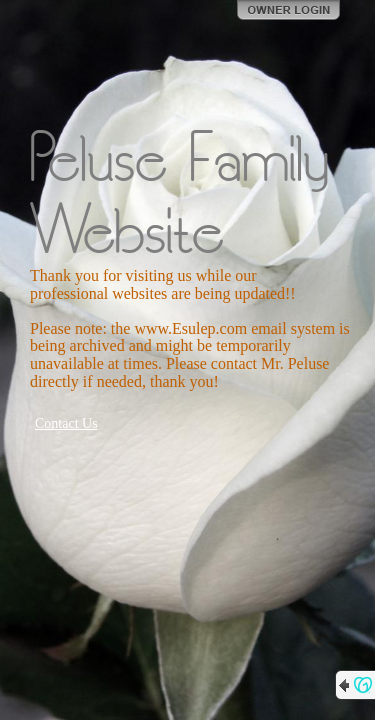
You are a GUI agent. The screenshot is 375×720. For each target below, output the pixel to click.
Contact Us (66, 423)
